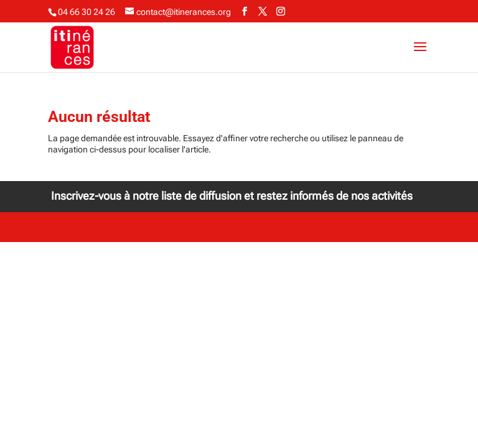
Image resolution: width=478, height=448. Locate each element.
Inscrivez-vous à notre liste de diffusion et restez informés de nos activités (232, 196)
